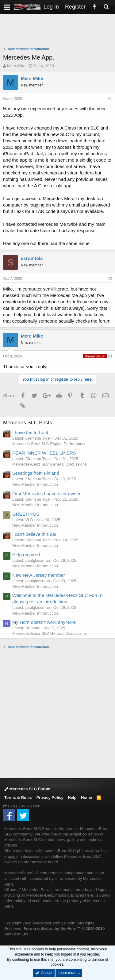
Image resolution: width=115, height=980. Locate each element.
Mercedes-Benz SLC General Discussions (50, 464)
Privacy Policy (50, 797)
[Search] (106, 7)
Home (86, 797)
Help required (26, 555)
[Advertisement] (59, 31)
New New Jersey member (39, 575)
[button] (7, 7)
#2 (110, 279)
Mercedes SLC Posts (28, 423)
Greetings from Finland (36, 473)
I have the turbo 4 (30, 432)
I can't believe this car (34, 534)
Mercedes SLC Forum (27, 789)
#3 (110, 356)
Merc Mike (16, 66)
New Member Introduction (35, 484)
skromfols (32, 258)
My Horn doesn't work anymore (44, 622)
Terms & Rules (18, 797)
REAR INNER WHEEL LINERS (44, 453)
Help (72, 797)
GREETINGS (26, 514)
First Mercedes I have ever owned (47, 494)
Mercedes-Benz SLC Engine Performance (49, 444)
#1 (110, 99)
